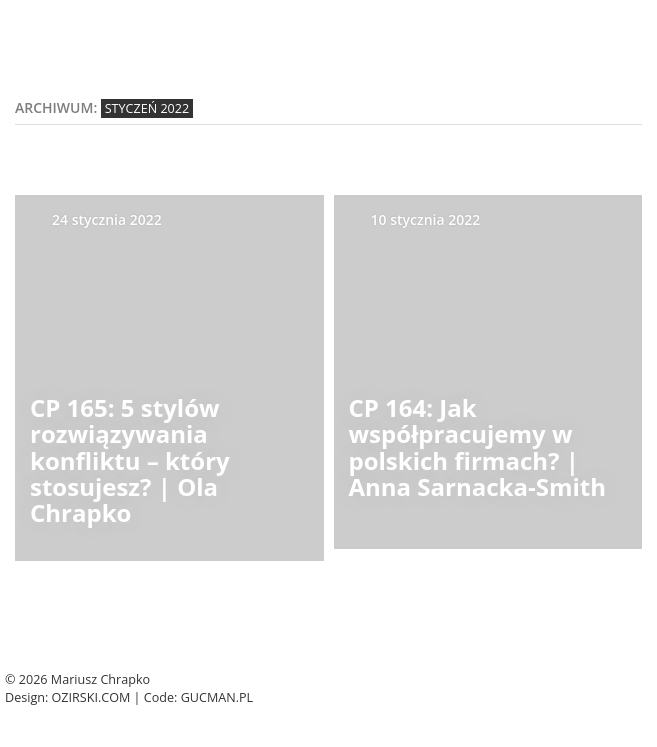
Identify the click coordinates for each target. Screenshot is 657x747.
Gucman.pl (217, 697)
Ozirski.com (91, 697)
